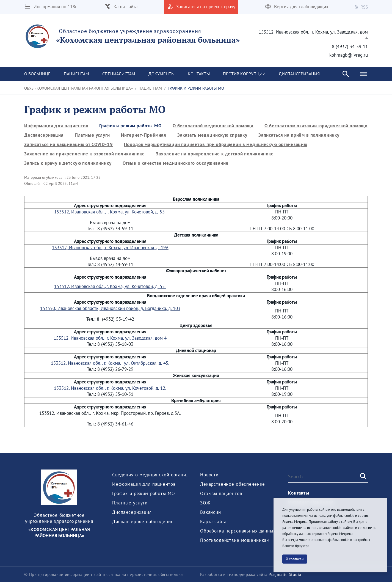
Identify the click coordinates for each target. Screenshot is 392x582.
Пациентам (150, 88)
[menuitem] (37, 74)
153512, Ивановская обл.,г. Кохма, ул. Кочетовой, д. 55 (109, 212)
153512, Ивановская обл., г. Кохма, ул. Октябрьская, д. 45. (110, 363)
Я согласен (295, 559)
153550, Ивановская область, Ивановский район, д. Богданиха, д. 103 (110, 308)
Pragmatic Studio (285, 574)
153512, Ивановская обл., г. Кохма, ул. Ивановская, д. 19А (110, 248)
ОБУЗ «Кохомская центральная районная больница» (78, 88)
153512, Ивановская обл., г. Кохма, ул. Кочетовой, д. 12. (110, 388)
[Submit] (363, 476)
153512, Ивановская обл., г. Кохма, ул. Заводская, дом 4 (110, 338)
